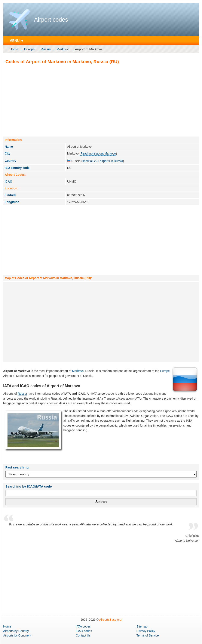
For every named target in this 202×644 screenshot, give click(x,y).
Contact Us (83, 635)
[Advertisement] (101, 100)
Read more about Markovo (98, 153)
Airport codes (51, 20)
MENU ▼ (17, 41)
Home (14, 49)
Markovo (63, 49)
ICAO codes (84, 631)
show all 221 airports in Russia (103, 161)
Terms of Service (148, 635)
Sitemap (142, 626)
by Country (16, 631)
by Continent (17, 635)
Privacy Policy (146, 631)
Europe (30, 49)
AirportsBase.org (110, 620)
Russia (46, 49)
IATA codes (83, 626)
